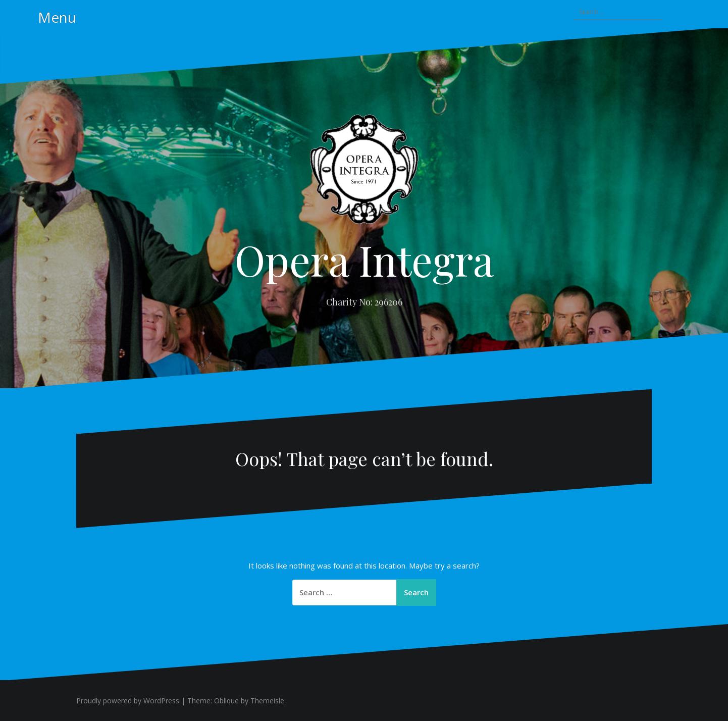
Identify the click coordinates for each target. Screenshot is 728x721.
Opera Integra (364, 260)
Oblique (226, 701)
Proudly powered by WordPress (128, 701)
